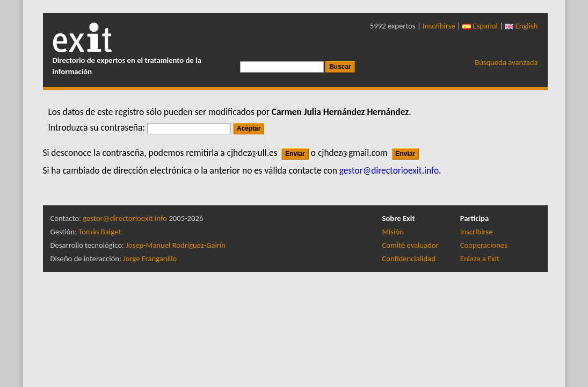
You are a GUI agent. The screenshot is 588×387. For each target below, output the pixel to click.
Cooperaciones (484, 245)
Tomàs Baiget (100, 232)
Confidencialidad (409, 259)
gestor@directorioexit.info (125, 218)
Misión (393, 232)
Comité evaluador (411, 245)
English (521, 26)
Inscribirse (439, 26)
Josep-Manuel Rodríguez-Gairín (176, 245)
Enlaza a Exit (480, 259)
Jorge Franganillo (150, 259)
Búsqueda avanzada (506, 62)
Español (480, 26)
